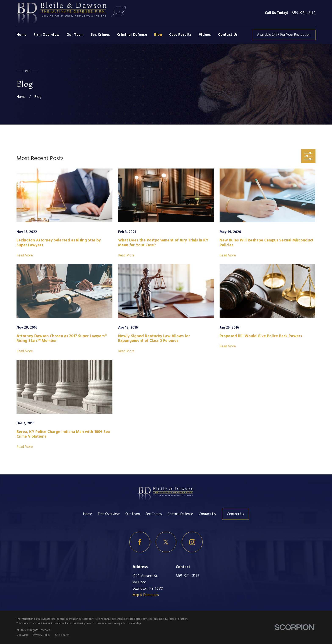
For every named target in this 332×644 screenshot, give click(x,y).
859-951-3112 (304, 13)
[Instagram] (192, 542)
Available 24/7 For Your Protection (284, 35)
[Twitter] (166, 542)
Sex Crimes (154, 514)
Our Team (133, 514)
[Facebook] (140, 542)
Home (88, 514)
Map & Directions (146, 595)
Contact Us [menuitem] (228, 35)
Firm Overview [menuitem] (47, 35)
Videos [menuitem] (205, 35)
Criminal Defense (180, 514)
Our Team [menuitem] (75, 35)
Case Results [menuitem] (180, 35)
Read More (25, 256)
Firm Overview (109, 514)
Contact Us (207, 514)
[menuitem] (22, 635)
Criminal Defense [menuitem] (132, 35)
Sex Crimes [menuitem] (100, 35)
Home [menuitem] (21, 35)
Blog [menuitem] (158, 35)
